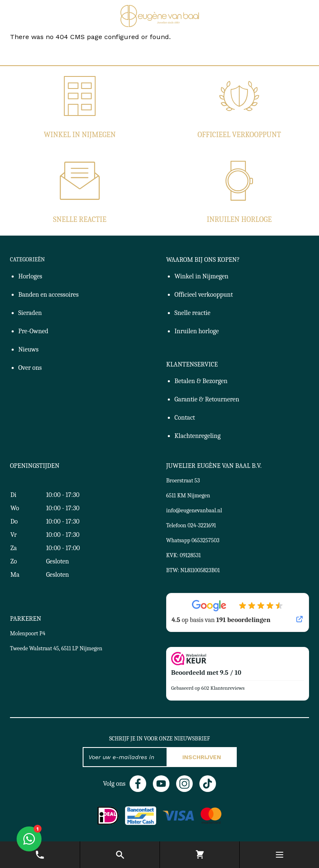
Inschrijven (202, 757)
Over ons (30, 368)
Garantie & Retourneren (207, 399)
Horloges (30, 276)
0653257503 (205, 540)
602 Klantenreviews (223, 688)
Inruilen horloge (239, 220)
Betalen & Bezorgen (201, 381)
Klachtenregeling (198, 436)
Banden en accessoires (48, 295)
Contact (185, 418)
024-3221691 (202, 525)
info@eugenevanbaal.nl (194, 510)
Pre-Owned (33, 331)
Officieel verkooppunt (239, 135)
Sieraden (30, 313)
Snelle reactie (80, 220)
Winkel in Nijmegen (80, 135)
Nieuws (28, 349)
